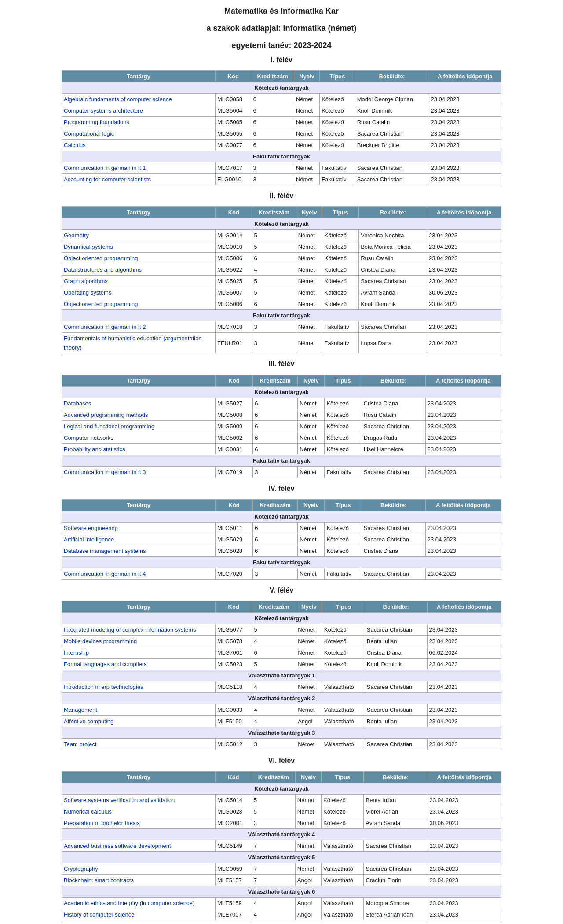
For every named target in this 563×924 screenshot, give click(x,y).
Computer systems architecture (103, 111)
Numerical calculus (88, 812)
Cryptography (81, 869)
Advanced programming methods (106, 415)
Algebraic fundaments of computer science (118, 99)
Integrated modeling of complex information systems (130, 630)
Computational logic (89, 134)
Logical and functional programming (109, 426)
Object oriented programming (101, 258)
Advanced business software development (117, 846)
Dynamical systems (88, 247)
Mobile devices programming (100, 641)
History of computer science (99, 915)
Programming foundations (97, 122)
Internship (76, 653)
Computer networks (89, 438)
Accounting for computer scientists (107, 179)
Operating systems (88, 293)
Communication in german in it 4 (105, 574)
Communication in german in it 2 (105, 327)
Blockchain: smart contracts (99, 880)
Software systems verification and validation (119, 800)
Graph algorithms (86, 281)
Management (80, 710)
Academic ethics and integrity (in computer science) (129, 903)
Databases (77, 403)
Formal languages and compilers (105, 664)
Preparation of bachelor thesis (102, 823)
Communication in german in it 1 (105, 168)
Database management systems (105, 551)
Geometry (76, 235)
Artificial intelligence (89, 539)
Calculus (75, 145)
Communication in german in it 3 (105, 472)
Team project (80, 744)
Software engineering (91, 528)
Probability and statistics (94, 449)
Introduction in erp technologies (104, 687)
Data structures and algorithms (103, 270)
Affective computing (89, 721)
